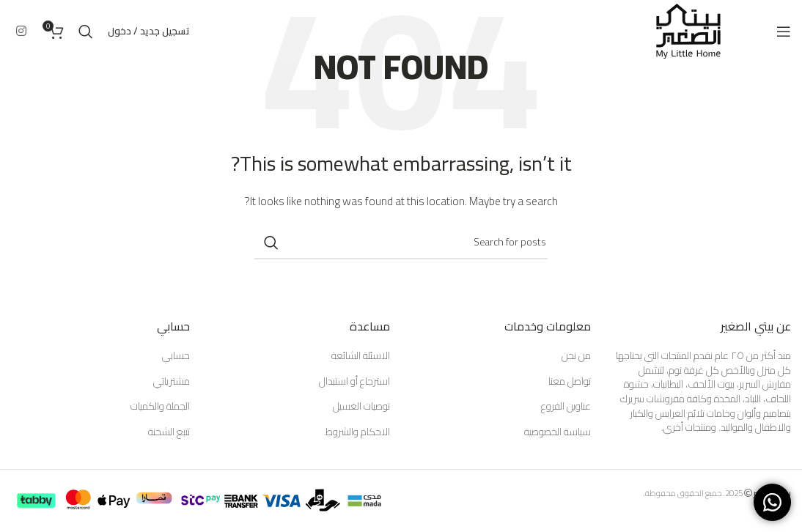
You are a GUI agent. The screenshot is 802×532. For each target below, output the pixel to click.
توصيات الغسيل (361, 407)
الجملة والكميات (160, 407)
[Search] (86, 32)
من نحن (576, 356)
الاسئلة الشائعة (361, 356)
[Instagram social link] (21, 31)
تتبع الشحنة (169, 432)
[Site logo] (688, 30)
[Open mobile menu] (784, 32)
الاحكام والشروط (358, 432)
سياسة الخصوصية (558, 432)
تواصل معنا (570, 382)
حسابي (176, 356)
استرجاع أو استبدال (354, 382)
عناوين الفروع (566, 407)
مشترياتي (172, 382)
